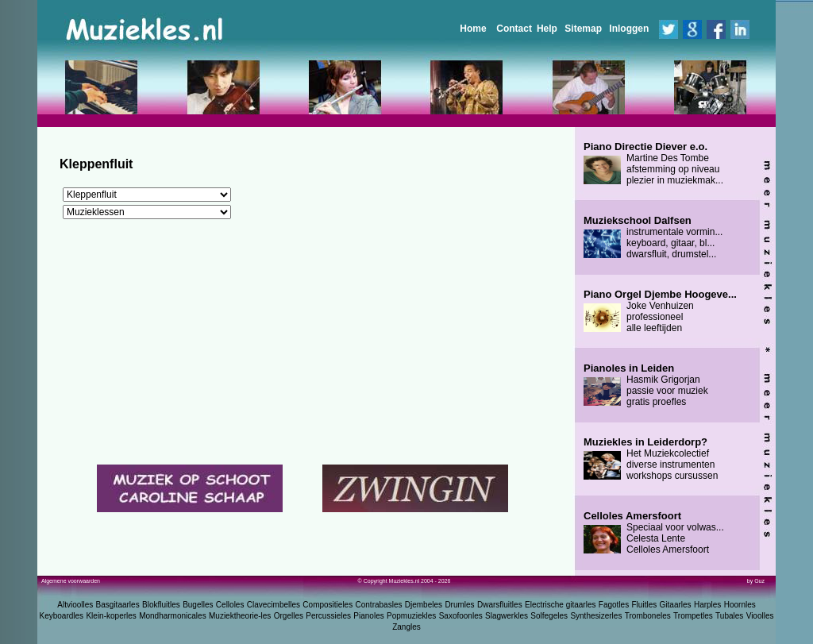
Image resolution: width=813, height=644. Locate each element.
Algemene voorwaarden (71, 581)
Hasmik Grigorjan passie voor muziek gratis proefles (646, 385)
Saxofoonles (461, 616)
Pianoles (368, 616)
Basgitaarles (118, 605)
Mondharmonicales (173, 616)
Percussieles (328, 616)
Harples (707, 605)
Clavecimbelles (274, 605)
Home (473, 29)
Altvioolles (75, 605)
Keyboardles (62, 616)
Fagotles (614, 605)
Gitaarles (676, 605)
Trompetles (693, 616)
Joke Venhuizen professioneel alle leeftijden (660, 311)
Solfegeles (549, 616)
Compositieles (328, 605)
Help (547, 29)
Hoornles (740, 605)
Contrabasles (379, 605)
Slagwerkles (507, 616)
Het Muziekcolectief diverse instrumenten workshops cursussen (651, 459)
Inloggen (629, 29)
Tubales (729, 616)
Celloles (230, 605)
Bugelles (198, 605)
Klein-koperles (111, 616)
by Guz (756, 581)
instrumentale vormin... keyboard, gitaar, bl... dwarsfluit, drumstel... (653, 237)
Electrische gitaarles (560, 605)
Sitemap (583, 29)
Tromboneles (648, 616)
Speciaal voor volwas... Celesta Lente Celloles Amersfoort (654, 533)
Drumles (459, 605)
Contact (514, 29)
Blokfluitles (161, 605)
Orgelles (289, 616)
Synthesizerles (596, 616)
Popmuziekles (411, 616)
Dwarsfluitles (500, 605)
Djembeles (424, 605)
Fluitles (645, 605)
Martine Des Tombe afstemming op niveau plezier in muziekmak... (653, 164)
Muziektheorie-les (240, 616)
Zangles (406, 627)
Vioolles (760, 616)
